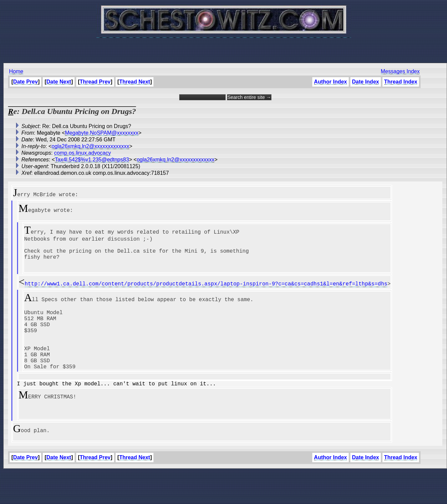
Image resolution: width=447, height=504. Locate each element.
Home (16, 71)
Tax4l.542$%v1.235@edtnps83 (92, 160)
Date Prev (25, 82)
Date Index (366, 82)
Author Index (330, 82)
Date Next (59, 82)
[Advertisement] (224, 47)
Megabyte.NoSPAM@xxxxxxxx (102, 133)
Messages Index (400, 71)
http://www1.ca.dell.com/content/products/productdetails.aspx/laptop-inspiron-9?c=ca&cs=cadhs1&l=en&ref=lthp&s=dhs (206, 293)
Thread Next (134, 82)
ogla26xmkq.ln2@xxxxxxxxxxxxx (90, 146)
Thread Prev (95, 82)
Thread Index (401, 82)
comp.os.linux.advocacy (83, 153)
